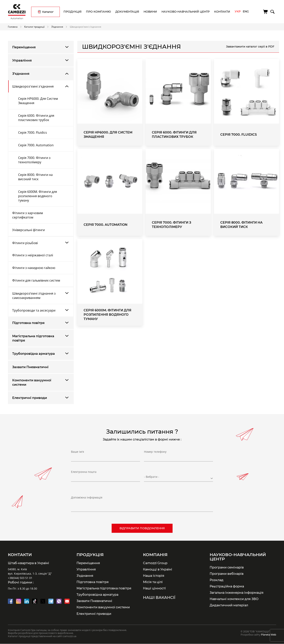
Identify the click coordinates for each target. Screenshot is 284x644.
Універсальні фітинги (28, 230)
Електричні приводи (30, 398)
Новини (150, 12)
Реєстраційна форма (227, 586)
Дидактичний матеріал (229, 605)
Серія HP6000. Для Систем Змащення (38, 101)
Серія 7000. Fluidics (33, 133)
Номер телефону (155, 455)
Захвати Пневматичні (30, 367)
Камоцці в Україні (158, 569)
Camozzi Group (155, 563)
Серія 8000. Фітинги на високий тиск (35, 177)
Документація (127, 12)
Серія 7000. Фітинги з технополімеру (34, 160)
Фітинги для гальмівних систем (36, 280)
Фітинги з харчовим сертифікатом (28, 215)
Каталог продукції (34, 27)
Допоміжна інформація (87, 497)
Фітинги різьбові (25, 243)
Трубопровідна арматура (34, 354)
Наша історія (154, 576)
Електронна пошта (84, 475)
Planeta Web (269, 635)
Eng (246, 11)
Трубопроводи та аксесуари (34, 310)
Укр (238, 11)
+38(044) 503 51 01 (20, 578)
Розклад (217, 580)
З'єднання (85, 576)
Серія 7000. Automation (36, 145)
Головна (13, 27)
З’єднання (57, 27)
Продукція (72, 12)
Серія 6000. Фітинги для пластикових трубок (36, 118)
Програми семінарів (227, 567)
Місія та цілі (153, 582)
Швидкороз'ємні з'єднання (33, 86)
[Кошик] (266, 12)
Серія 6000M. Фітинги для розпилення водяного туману (38, 196)
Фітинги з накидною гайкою (34, 268)
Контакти (222, 12)
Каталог (48, 12)
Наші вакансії (159, 597)
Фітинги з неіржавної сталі (33, 255)
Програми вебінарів (227, 574)
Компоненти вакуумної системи (32, 382)
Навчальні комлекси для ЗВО (234, 599)
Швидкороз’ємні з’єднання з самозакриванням (34, 296)
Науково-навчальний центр (186, 12)
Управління (22, 60)
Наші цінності (154, 588)
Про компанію (98, 12)
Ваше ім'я (78, 455)
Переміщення (24, 47)
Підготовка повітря (28, 323)
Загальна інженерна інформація (237, 593)
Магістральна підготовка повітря (33, 338)
